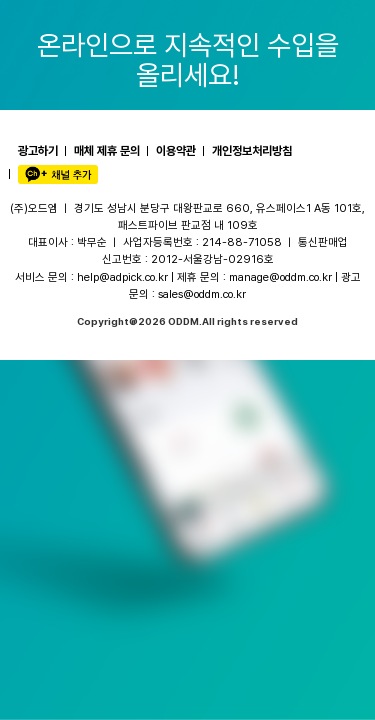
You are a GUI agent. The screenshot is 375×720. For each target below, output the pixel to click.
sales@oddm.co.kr (202, 294)
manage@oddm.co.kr (280, 277)
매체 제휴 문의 (107, 151)
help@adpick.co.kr (122, 277)
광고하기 (38, 151)
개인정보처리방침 (252, 151)
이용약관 (176, 151)
